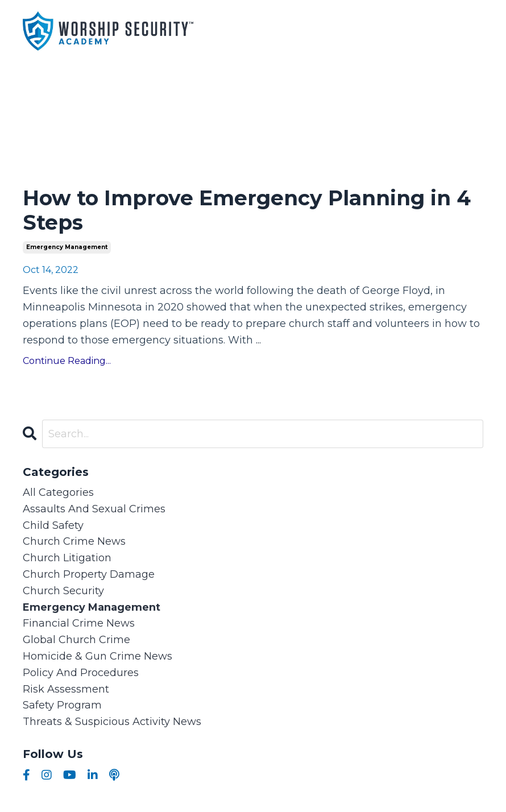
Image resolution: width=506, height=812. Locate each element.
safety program (62, 705)
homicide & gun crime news (98, 656)
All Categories (58, 492)
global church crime (76, 640)
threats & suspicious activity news (112, 722)
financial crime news (79, 623)
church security (63, 591)
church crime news (74, 541)
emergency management (67, 247)
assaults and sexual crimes (94, 509)
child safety (53, 525)
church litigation (67, 558)
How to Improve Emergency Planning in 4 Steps (247, 210)
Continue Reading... (67, 361)
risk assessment (66, 689)
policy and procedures (81, 673)
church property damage (89, 574)
